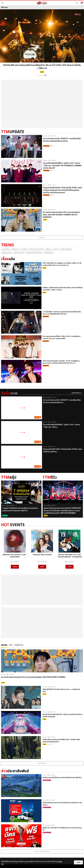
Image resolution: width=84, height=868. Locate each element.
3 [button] (42, 75)
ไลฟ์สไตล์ (19, 645)
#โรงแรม (15, 249)
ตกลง (78, 862)
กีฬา (11, 645)
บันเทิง (4, 645)
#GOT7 (56, 249)
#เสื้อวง (48, 249)
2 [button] (40, 75)
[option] (42, 42)
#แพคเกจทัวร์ (7, 253)
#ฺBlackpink (66, 249)
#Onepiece (49, 253)
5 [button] (45, 75)
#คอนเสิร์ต (6, 249)
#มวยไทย (24, 249)
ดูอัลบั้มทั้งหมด (76, 393)
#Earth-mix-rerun (34, 253)
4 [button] (44, 75)
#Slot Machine (37, 249)
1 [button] (38, 75)
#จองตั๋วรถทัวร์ (19, 253)
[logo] (42, 3)
